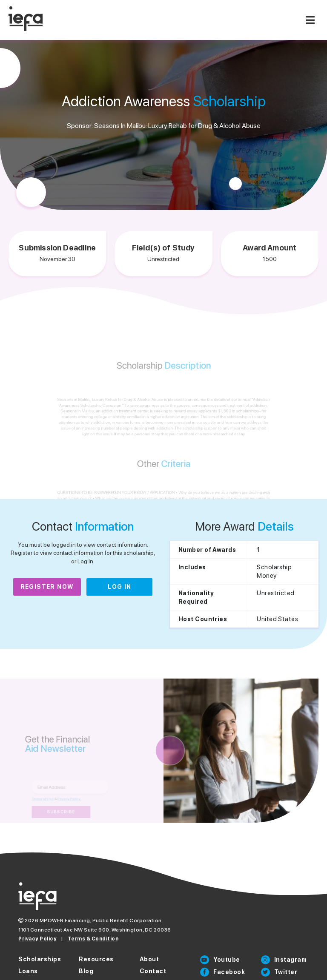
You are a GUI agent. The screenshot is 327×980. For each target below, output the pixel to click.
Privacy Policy (37, 939)
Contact (153, 971)
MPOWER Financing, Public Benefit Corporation (101, 920)
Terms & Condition (93, 939)
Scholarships (40, 959)
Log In (119, 587)
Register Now (47, 587)
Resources (96, 959)
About (149, 959)
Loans (28, 971)
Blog (86, 971)
